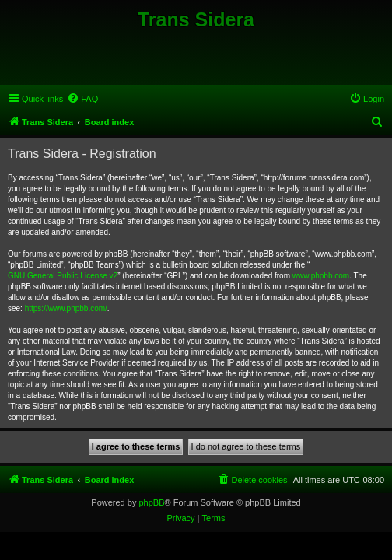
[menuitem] (82, 99)
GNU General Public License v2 (63, 276)
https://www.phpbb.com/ (66, 308)
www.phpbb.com (321, 276)
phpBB (151, 502)
